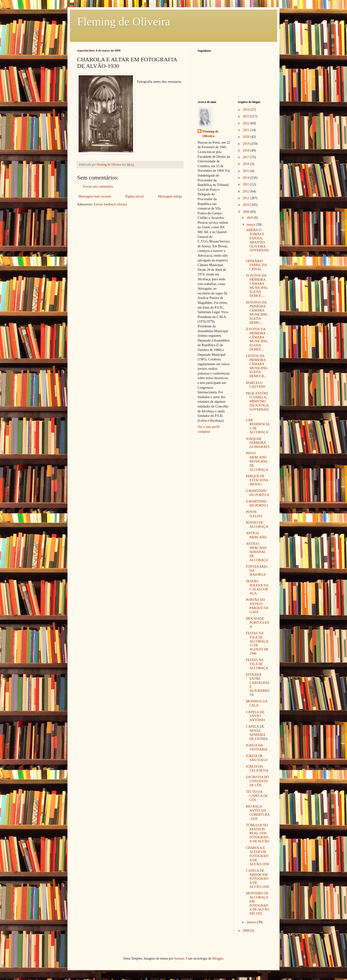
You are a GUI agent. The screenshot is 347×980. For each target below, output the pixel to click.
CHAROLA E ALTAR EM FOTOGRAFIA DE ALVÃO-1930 (257, 856)
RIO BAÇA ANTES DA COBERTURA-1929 (258, 812)
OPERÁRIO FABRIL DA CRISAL (256, 265)
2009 (247, 212)
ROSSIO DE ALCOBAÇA (257, 525)
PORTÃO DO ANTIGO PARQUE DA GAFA (257, 606)
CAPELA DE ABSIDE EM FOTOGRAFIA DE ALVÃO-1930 (257, 879)
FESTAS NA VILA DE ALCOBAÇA (257, 664)
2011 (246, 198)
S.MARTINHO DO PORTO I (257, 503)
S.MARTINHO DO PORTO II (257, 493)
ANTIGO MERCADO (256, 535)
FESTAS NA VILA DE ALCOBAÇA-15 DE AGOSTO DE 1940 (257, 643)
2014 (247, 178)
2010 (247, 205)
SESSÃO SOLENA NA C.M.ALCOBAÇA (257, 587)
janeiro (252, 922)
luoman (179, 958)
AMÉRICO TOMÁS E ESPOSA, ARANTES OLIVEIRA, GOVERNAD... (257, 242)
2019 (247, 144)
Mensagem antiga (170, 196)
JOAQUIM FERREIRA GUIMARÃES (258, 443)
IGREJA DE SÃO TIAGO (257, 758)
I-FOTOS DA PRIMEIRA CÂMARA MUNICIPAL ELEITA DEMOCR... (257, 366)
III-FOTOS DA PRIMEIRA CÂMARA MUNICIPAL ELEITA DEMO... (257, 313)
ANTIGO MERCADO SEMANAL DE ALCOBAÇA (257, 552)
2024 (247, 110)
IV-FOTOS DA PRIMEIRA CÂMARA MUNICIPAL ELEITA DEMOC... (257, 286)
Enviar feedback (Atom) (110, 204)
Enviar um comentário (98, 187)
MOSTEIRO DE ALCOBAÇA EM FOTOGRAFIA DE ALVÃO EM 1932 (257, 903)
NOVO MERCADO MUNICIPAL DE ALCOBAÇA (257, 461)
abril (250, 218)
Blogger (218, 958)
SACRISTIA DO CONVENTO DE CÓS (257, 781)
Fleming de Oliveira (124, 22)
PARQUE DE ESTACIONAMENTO (257, 480)
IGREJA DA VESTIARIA (257, 747)
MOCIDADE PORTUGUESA (257, 623)
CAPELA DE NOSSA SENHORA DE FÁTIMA (257, 733)
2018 (247, 150)
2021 (247, 130)
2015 (247, 171)
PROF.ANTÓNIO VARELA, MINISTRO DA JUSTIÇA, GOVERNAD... (257, 404)
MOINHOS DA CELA (256, 703)
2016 (247, 164)
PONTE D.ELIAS (254, 514)
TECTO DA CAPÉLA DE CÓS (257, 796)
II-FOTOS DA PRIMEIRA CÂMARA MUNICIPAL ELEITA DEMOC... (257, 339)
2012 (247, 191)
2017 (247, 157)
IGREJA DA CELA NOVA (257, 769)
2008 (247, 931)
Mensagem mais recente (95, 196)
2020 (247, 137)
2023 (247, 116)
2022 (247, 123)
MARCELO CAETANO (256, 385)
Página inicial (135, 196)
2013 (247, 184)
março (251, 225)
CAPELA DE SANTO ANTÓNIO (255, 716)
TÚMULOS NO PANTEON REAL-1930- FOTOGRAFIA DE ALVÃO (257, 833)
